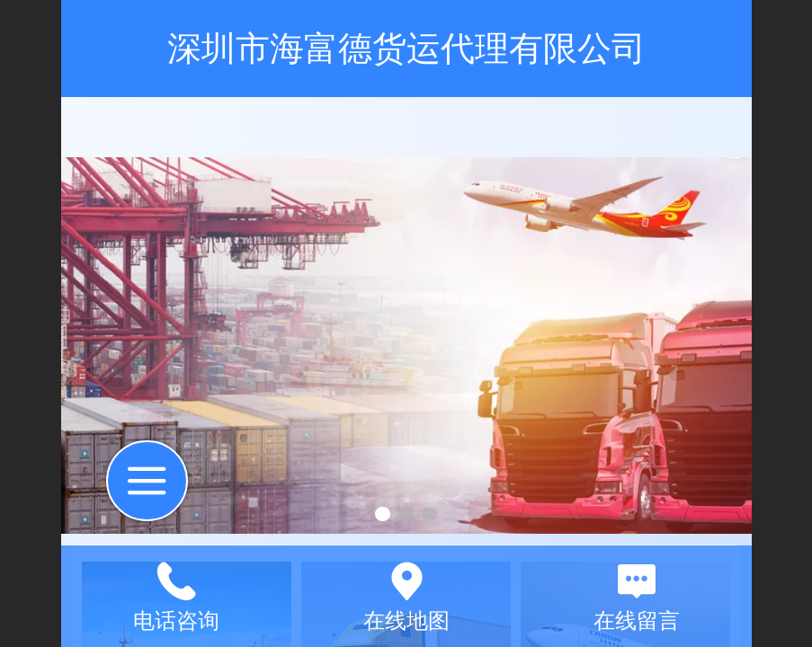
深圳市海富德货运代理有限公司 (406, 48)
